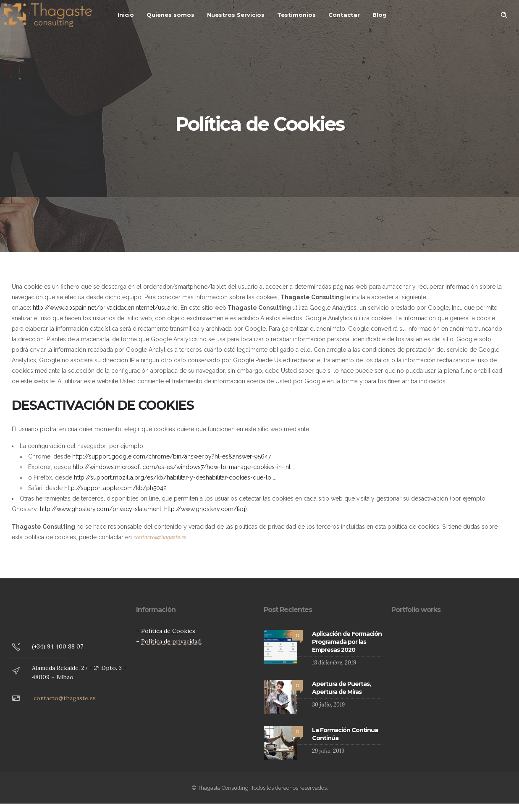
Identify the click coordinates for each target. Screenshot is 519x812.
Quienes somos (170, 15)
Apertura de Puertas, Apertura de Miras (341, 688)
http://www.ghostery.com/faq (205, 509)
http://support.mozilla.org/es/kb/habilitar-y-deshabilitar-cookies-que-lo (173, 477)
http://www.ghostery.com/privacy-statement (101, 509)
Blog (380, 15)
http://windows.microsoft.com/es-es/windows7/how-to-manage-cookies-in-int (182, 467)
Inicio (126, 15)
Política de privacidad (171, 641)
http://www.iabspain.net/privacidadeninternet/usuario (105, 308)
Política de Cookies (168, 631)
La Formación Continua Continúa (345, 734)
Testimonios (296, 15)
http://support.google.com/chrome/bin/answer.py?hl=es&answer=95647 (172, 456)
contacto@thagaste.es (160, 537)
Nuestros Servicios (236, 15)
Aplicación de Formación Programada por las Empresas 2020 (347, 642)
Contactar (344, 15)
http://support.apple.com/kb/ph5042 (115, 488)
